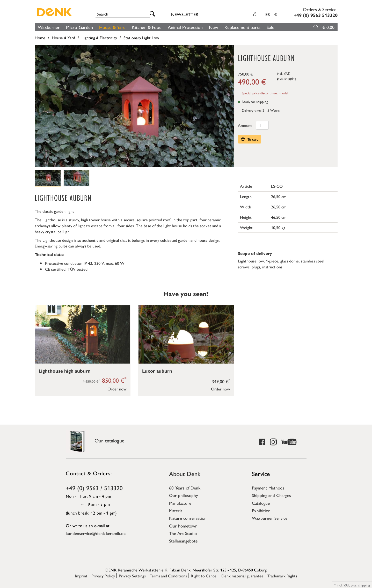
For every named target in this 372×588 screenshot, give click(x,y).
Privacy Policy (103, 576)
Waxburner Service (270, 518)
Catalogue (261, 503)
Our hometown (183, 526)
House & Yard (112, 27)
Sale (271, 27)
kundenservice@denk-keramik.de (96, 533)
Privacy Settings (132, 576)
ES (271, 14)
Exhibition (261, 510)
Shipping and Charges (271, 495)
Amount (245, 125)
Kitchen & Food (147, 27)
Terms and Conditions (168, 576)
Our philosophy (183, 495)
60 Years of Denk (185, 488)
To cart (250, 139)
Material (176, 510)
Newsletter (185, 14)
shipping (290, 78)
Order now (117, 389)
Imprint (81, 576)
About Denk (185, 473)
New (214, 27)
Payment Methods (268, 488)
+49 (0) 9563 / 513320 (94, 488)
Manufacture (180, 503)
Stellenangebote (183, 541)
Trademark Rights (282, 576)
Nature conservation (188, 518)
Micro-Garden (79, 27)
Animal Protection (185, 27)
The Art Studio (183, 533)
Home (40, 38)
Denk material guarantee (242, 576)
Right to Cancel (204, 576)
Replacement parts (242, 27)
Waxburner (49, 27)
